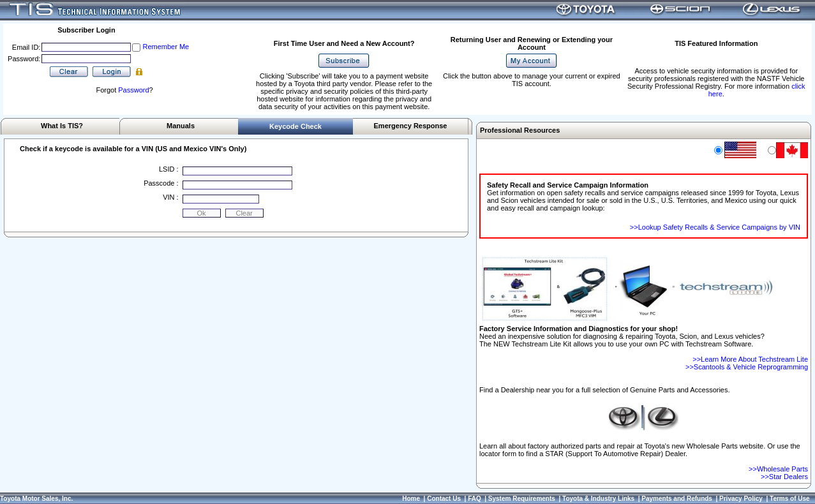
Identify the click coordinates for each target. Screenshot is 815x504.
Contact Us (444, 499)
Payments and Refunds (677, 499)
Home (411, 499)
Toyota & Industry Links (598, 499)
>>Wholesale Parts (778, 469)
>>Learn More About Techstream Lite (750, 359)
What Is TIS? (62, 126)
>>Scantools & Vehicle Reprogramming (747, 367)
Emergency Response (411, 126)
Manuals (181, 126)
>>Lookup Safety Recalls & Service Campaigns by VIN (715, 227)
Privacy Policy (741, 499)
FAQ (475, 499)
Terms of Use (790, 499)
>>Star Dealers (784, 477)
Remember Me (166, 47)
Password (133, 90)
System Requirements (522, 499)
